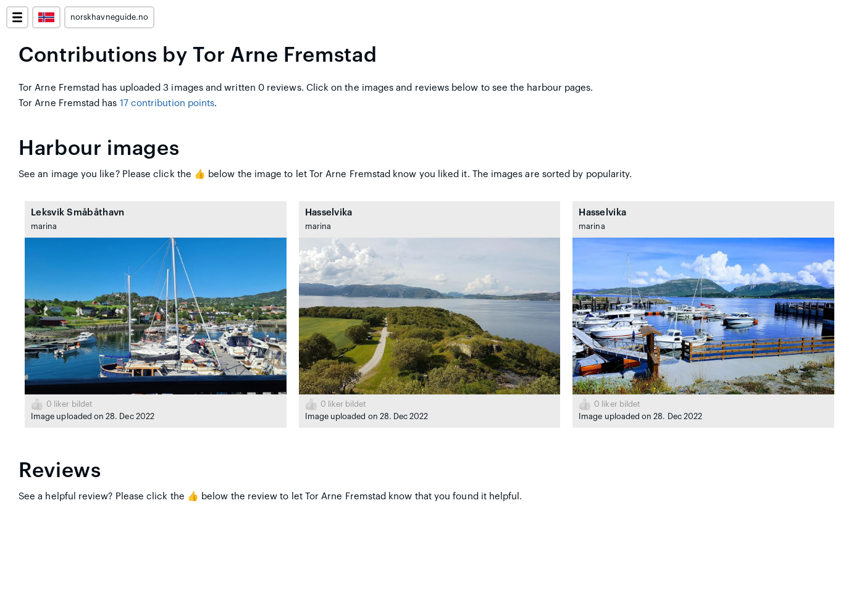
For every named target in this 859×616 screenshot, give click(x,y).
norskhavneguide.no (109, 17)
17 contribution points (167, 103)
